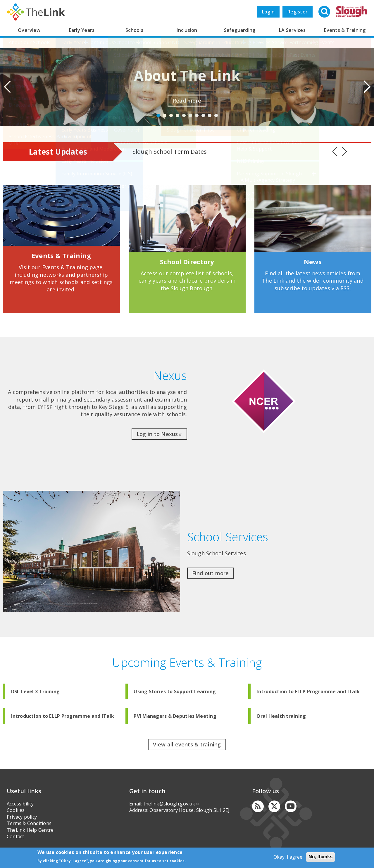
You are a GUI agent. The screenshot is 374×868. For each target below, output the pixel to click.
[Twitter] (274, 806)
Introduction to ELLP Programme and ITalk (308, 691)
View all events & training (187, 744)
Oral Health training (281, 716)
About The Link (187, 76)
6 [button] (190, 115)
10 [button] (216, 115)
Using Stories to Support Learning (175, 691)
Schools (134, 30)
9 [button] (210, 115)
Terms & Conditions (29, 823)
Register (298, 12)
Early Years (82, 30)
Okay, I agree (288, 857)
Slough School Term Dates (170, 152)
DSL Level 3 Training (36, 691)
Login (268, 12)
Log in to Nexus (159, 434)
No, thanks (320, 857)
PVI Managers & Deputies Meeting (175, 716)
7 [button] (197, 115)
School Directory (187, 262)
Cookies (16, 810)
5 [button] (184, 115)
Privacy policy (22, 817)
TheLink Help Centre (30, 830)
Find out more (211, 573)
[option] (187, 87)
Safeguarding (240, 30)
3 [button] (171, 115)
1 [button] (158, 115)
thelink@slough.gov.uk (171, 804)
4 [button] (177, 115)
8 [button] (203, 115)
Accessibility (20, 804)
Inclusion (187, 30)
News (313, 262)
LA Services (292, 30)
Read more (187, 101)
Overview (29, 30)
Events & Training (345, 30)
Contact (15, 836)
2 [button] (165, 115)
